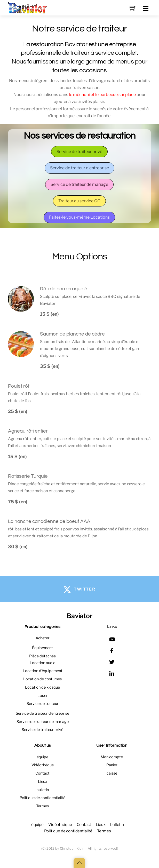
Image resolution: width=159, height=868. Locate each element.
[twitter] (112, 661)
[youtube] (112, 639)
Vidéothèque (43, 765)
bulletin (43, 790)
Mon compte (112, 757)
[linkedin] (112, 673)
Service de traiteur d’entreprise (79, 168)
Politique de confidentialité (42, 798)
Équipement (42, 648)
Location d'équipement (43, 671)
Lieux (43, 782)
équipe (42, 757)
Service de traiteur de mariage (79, 184)
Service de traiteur (43, 704)
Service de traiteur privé (79, 152)
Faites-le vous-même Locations (79, 217)
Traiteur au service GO (79, 201)
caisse (112, 773)
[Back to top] (79, 863)
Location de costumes (42, 679)
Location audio (43, 663)
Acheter (43, 638)
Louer (43, 696)
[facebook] (112, 650)
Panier (112, 765)
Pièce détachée (42, 656)
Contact (42, 773)
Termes (42, 806)
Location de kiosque (42, 687)
